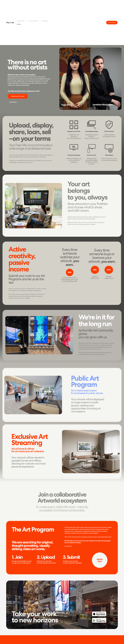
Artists (19, 24)
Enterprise (45, 21)
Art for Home (21, 21)
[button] (112, 23)
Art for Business (33, 21)
